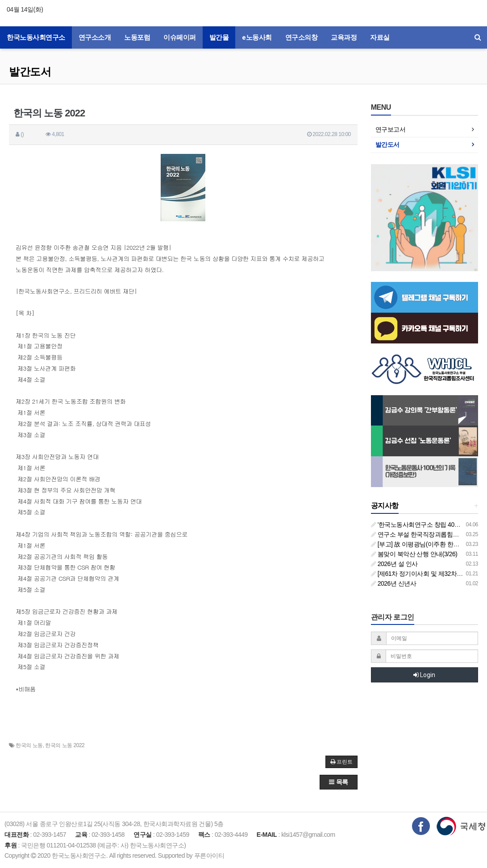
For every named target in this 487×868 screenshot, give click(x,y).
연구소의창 (302, 37)
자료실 (380, 37)
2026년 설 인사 (394, 564)
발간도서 (30, 72)
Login (424, 675)
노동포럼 (137, 37)
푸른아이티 (209, 856)
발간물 (219, 37)
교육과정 (344, 37)
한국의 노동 (29, 745)
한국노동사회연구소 (36, 37)
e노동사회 (257, 37)
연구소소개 (95, 37)
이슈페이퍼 (180, 37)
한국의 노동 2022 (65, 745)
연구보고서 (391, 129)
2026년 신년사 (393, 583)
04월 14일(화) (25, 9)
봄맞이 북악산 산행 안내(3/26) (414, 554)
